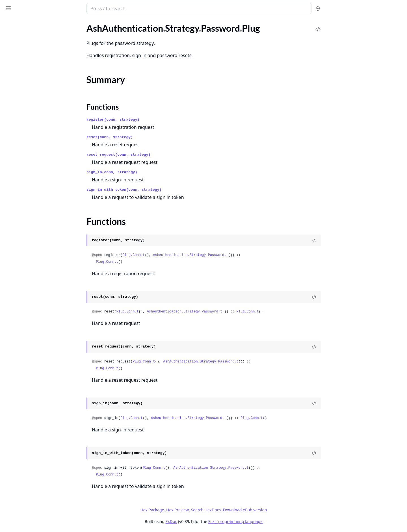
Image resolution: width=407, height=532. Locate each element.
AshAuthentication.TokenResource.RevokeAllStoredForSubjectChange (40, 415)
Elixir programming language (278, 521)
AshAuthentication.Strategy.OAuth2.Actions (40, 113)
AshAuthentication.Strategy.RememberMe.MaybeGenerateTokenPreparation (40, 315)
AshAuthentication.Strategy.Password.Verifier (40, 285)
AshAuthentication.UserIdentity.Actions (40, 483)
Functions (20, 221)
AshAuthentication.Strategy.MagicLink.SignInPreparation (40, 90)
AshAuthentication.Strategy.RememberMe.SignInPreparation (40, 331)
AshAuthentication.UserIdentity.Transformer (40, 491)
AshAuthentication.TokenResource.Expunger (40, 376)
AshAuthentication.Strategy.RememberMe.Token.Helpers (40, 338)
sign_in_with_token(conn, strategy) (166, 190)
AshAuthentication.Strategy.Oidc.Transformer (40, 174)
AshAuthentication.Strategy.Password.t (233, 255)
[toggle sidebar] (77, 8)
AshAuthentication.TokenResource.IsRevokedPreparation (40, 407)
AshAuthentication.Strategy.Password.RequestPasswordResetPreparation (40, 239)
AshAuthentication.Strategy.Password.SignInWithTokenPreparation (40, 270)
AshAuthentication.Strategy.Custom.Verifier (40, 44)
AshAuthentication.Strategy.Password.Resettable (40, 254)
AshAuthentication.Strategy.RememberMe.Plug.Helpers (40, 323)
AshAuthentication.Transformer (35, 468)
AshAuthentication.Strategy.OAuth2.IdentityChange (40, 128)
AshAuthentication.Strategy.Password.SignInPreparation (40, 262)
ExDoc (214, 521)
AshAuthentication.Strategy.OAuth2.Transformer (40, 151)
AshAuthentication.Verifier (30, 514)
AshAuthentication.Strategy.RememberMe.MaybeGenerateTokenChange (40, 308)
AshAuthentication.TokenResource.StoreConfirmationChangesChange (40, 437)
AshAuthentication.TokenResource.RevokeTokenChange (40, 430)
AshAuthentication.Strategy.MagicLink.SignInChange (40, 83)
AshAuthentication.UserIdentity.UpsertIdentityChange (40, 499)
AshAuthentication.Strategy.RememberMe (40, 293)
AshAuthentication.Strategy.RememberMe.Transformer (40, 346)
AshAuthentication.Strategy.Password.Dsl (40, 197)
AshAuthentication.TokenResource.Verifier (40, 460)
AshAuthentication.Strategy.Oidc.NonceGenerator (40, 167)
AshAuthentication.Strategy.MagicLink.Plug (40, 60)
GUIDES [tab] (11, 24)
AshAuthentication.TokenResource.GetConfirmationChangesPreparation (40, 384)
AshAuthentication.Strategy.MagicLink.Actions (40, 52)
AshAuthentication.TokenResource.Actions (40, 369)
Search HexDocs (248, 510)
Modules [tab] (36, 24)
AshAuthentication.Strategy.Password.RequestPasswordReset (40, 232)
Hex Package (194, 510)
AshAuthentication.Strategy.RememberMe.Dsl (40, 300)
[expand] (79, 30)
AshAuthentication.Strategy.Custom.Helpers (40, 29)
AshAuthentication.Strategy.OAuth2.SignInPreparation (40, 144)
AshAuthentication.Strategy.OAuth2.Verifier (40, 159)
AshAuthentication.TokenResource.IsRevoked (40, 399)
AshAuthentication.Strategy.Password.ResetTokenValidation (40, 247)
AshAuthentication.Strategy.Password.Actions (40, 189)
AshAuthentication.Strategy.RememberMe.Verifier (40, 354)
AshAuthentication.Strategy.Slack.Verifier (40, 361)
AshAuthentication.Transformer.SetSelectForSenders (40, 476)
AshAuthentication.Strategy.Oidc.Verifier (40, 182)
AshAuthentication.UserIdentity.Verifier (40, 506)
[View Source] (356, 240)
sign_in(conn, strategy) (154, 172)
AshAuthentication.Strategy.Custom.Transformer (40, 37)
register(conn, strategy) (155, 120)
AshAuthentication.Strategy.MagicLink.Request (40, 67)
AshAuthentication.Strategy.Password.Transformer (40, 277)
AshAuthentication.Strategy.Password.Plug (40, 205)
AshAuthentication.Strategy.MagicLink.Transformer (40, 98)
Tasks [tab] (64, 24)
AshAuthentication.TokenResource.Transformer (40, 453)
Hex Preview (220, 510)
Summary (19, 215)
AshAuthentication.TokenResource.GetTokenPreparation (40, 392)
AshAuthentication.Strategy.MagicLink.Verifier (40, 106)
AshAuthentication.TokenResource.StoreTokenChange (40, 445)
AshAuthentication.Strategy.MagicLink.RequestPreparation (40, 75)
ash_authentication (44, 6)
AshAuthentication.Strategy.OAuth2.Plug (40, 136)
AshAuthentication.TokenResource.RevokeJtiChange (40, 422)
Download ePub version (287, 510)
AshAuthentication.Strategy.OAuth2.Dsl (40, 121)
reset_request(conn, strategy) (161, 155)
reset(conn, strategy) (152, 137)
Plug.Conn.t (176, 255)
